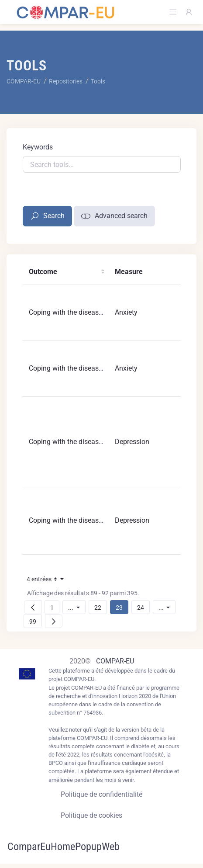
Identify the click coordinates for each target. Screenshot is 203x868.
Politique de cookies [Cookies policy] (91, 815)
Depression (132, 442)
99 (35, 621)
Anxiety (126, 312)
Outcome (43, 272)
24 (143, 607)
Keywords (38, 147)
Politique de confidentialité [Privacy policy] (101, 794)
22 (100, 607)
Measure (129, 272)
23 (122, 607)
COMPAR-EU (115, 661)
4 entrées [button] (48, 581)
